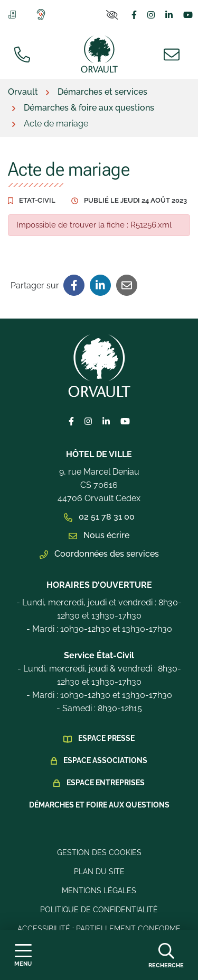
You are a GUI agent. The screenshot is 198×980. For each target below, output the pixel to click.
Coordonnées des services (99, 554)
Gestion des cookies (99, 852)
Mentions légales (99, 891)
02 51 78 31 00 (99, 517)
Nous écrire (99, 535)
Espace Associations (105, 760)
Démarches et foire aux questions (99, 805)
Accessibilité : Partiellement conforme (99, 929)
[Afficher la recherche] (166, 955)
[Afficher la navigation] (23, 955)
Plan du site (99, 872)
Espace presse (106, 738)
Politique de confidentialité (99, 910)
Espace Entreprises (106, 783)
